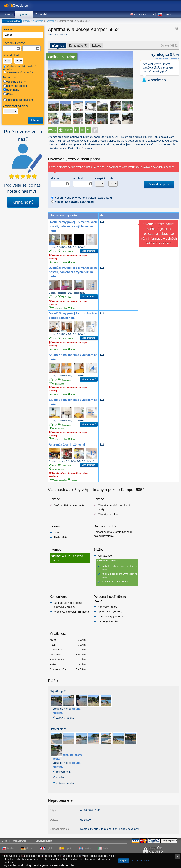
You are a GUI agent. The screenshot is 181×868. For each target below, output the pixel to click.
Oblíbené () (141, 14)
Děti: (111, 178)
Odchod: (78, 178)
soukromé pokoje (15, 86)
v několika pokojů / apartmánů (18, 72)
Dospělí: (100, 178)
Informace (58, 46)
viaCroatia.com (21, 5)
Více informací (89, 251)
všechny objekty (14, 82)
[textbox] (23, 35)
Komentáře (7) (78, 46)
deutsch (30, 848)
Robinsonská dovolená (19, 100)
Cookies (6, 841)
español (69, 848)
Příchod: (56, 178)
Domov (8, 14)
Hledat (35, 120)
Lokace (97, 46)
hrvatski (88, 848)
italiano (107, 848)
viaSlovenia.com (44, 841)
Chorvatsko (42, 14)
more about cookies (140, 861)
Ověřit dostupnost (159, 184)
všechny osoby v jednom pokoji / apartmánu (19, 68)
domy (8, 94)
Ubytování (23, 14)
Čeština (167, 14)
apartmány (11, 90)
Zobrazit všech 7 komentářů (167, 59)
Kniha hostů (23, 202)
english (49, 848)
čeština (11, 848)
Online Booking (62, 57)
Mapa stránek (20, 841)
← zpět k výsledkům (12, 21)
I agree (124, 861)
